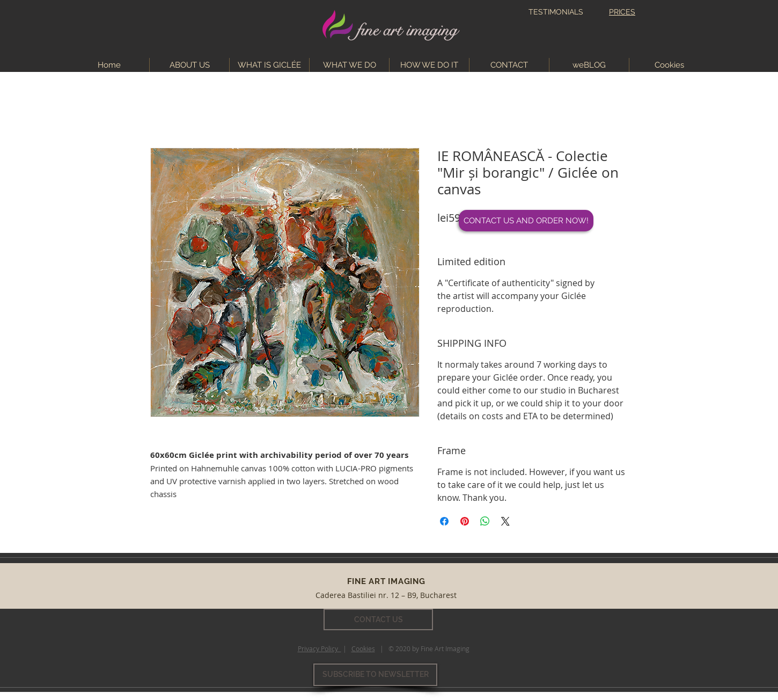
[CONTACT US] (378, 619)
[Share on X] (505, 521)
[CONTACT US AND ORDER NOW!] (526, 221)
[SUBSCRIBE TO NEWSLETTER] (375, 675)
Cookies (363, 648)
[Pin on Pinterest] (465, 521)
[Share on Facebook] (444, 521)
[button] (349, 65)
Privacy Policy (320, 648)
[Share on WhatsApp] (485, 521)
